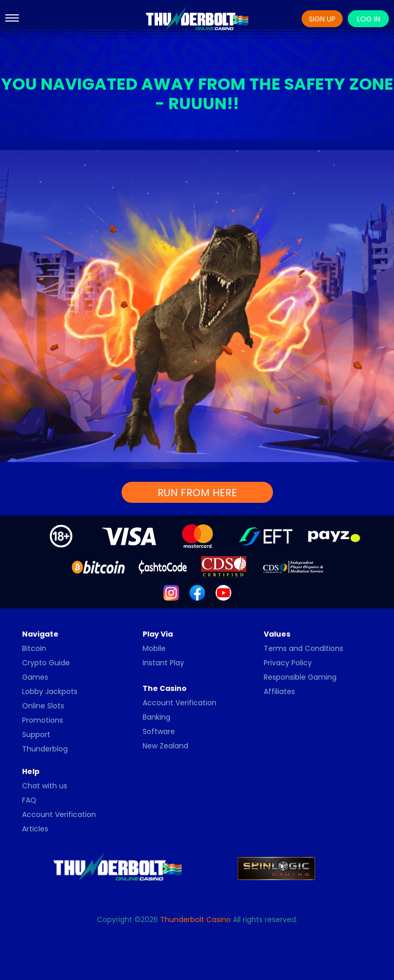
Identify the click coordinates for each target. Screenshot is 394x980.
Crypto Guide (46, 663)
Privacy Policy (288, 663)
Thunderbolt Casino (195, 920)
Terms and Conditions (303, 648)
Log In (369, 19)
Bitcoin (34, 648)
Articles (35, 829)
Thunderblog (45, 749)
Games (35, 677)
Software (159, 731)
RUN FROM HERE (197, 493)
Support (36, 734)
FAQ (29, 800)
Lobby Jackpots (50, 691)
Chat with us (45, 786)
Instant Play (163, 663)
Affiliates (279, 691)
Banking (156, 717)
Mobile (154, 648)
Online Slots (43, 706)
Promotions (43, 720)
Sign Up (322, 19)
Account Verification (180, 703)
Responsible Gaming (300, 677)
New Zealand (165, 746)
